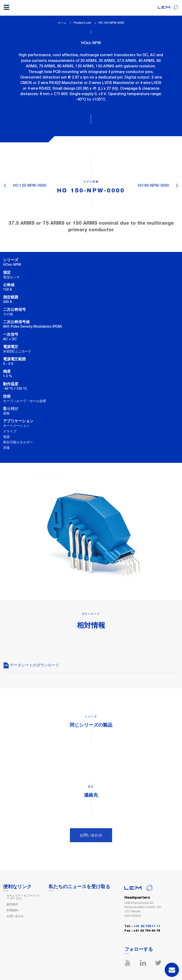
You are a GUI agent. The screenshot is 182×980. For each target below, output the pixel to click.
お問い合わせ (91, 835)
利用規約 (12, 910)
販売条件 (12, 904)
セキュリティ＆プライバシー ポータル (24, 897)
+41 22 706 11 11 (147, 926)
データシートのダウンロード (31, 665)
